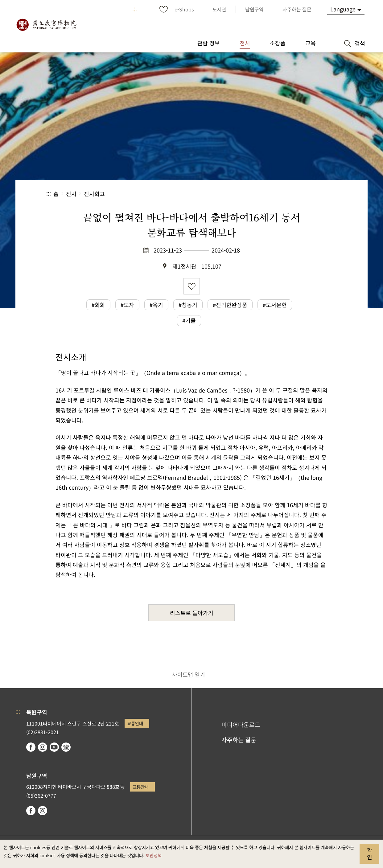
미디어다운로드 (241, 725)
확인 (370, 854)
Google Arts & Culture (66, 747)
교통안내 (135, 723)
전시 (71, 194)
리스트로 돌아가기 (192, 613)
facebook (31, 747)
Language (343, 9)
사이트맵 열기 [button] (189, 674)
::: (135, 9)
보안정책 (154, 855)
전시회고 (94, 194)
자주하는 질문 (239, 740)
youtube (54, 747)
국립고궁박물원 (46, 25)
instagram (43, 747)
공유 (269, 194)
